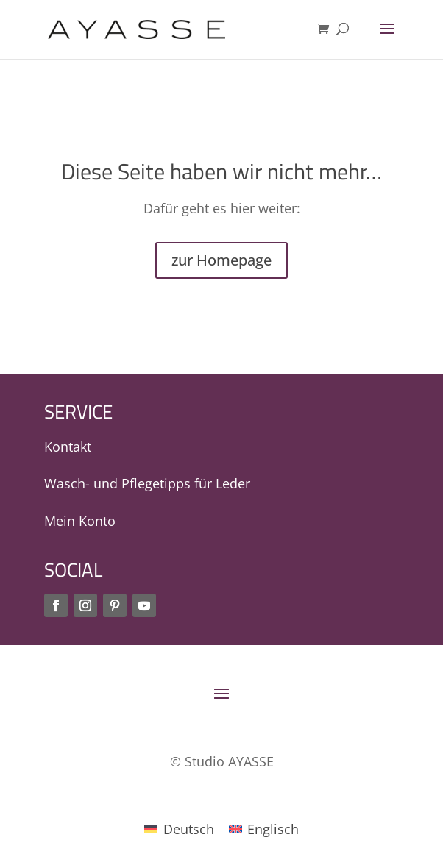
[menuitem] (179, 829)
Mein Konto (80, 521)
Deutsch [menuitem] (189, 829)
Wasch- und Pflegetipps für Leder (147, 483)
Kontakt (68, 447)
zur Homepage (221, 260)
